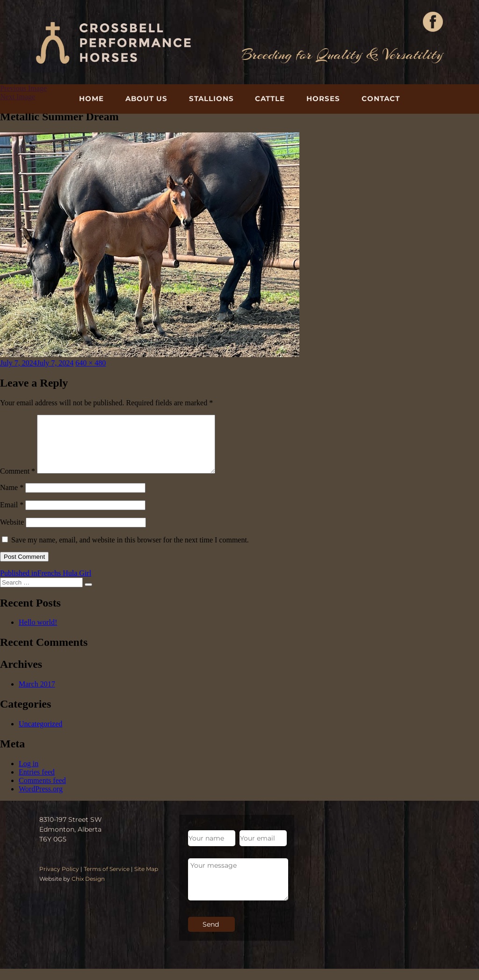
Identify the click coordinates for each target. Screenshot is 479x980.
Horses (323, 99)
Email (12, 516)
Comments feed (42, 792)
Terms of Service (107, 880)
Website (12, 533)
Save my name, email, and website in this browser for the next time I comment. (130, 551)
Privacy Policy (59, 880)
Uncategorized (40, 735)
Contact (381, 99)
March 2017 (37, 695)
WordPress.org (41, 800)
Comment (18, 482)
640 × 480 (91, 363)
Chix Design (88, 890)
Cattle (270, 99)
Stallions (211, 99)
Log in (29, 775)
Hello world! (38, 633)
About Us (146, 99)
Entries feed (37, 783)
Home (91, 99)
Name (12, 499)
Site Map (146, 880)
